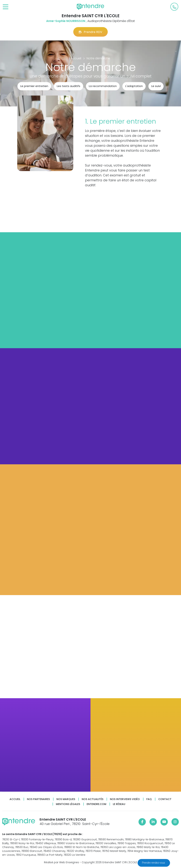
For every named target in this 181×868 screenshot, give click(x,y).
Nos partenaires (38, 799)
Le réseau (119, 804)
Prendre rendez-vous (154, 863)
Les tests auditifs (69, 86)
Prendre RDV (90, 32)
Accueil (15, 799)
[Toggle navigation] (6, 7)
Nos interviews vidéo (125, 799)
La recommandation (103, 86)
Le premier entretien (34, 86)
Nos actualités (93, 799)
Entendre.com (96, 804)
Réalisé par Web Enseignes (61, 862)
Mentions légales (68, 804)
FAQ (149, 799)
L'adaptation (134, 86)
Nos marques (66, 799)
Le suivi (156, 86)
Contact (165, 799)
